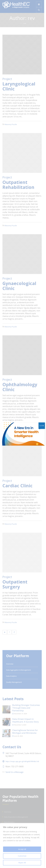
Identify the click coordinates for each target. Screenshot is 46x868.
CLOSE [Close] (42, 426)
